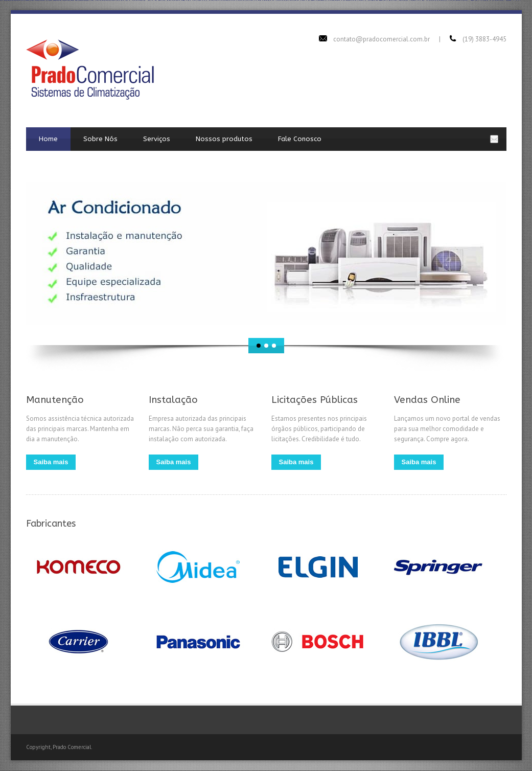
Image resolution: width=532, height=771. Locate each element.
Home (48, 139)
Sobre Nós (100, 139)
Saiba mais (51, 462)
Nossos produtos (224, 139)
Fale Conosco (300, 139)
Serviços (157, 139)
